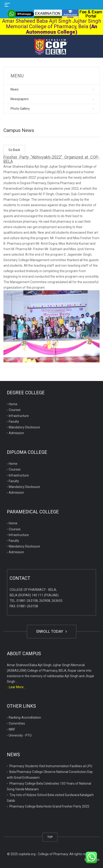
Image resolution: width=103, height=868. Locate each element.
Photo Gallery (20, 109)
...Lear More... (16, 687)
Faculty (14, 422)
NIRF (12, 729)
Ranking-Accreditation (25, 717)
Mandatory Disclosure (24, 427)
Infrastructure (19, 416)
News (15, 89)
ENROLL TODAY (52, 631)
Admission (16, 433)
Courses (15, 410)
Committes (17, 723)
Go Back (14, 150)
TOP (50, 837)
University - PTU (20, 735)
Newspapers (20, 99)
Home (13, 404)
